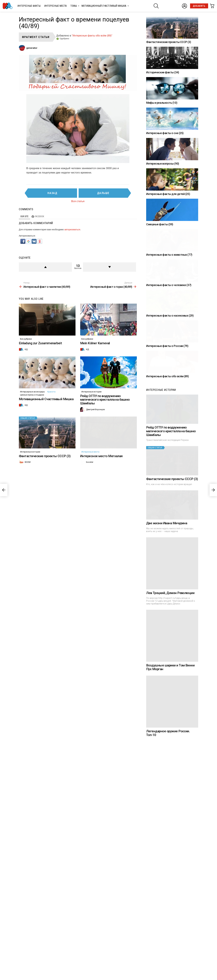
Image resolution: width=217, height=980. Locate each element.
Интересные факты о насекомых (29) (170, 405)
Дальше (103, 193)
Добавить (199, 6)
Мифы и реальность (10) (162, 103)
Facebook (39, 216)
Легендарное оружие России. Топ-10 (168, 950)
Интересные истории (91, 441)
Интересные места (55, 6)
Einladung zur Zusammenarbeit (40, 368)
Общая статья (28, 468)
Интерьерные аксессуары (32, 441)
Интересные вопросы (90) (163, 164)
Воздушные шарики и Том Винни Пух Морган (170, 884)
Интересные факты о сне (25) (165, 133)
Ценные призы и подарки (32, 444)
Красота (51, 441)
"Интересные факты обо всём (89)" (92, 36)
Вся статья (78, 201)
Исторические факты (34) (163, 72)
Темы (74, 6)
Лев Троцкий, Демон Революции (170, 810)
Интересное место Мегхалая (101, 530)
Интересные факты (29, 6)
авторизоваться (72, 230)
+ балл (45, 267)
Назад (52, 193)
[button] (23, 243)
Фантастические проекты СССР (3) (45, 530)
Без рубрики (26, 364)
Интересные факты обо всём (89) (167, 525)
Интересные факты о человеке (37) (169, 344)
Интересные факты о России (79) (167, 465)
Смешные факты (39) (160, 224)
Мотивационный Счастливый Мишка (104, 6)
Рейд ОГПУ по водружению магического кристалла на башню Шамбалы (105, 449)
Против (110, 267)
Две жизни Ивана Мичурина (167, 740)
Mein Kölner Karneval (95, 368)
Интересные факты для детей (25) (168, 194)
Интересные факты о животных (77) (169, 284)
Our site (24, 216)
